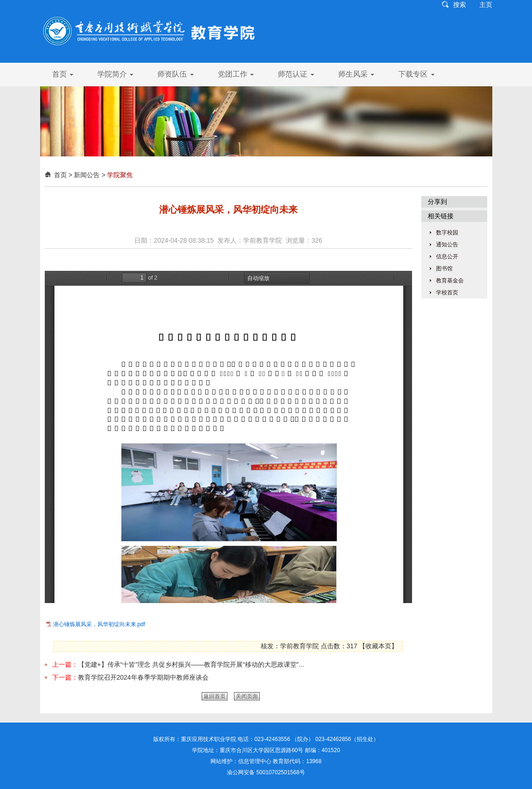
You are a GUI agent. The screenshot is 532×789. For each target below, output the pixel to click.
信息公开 (447, 257)
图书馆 (444, 269)
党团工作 (236, 74)
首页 (63, 74)
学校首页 (447, 293)
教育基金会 (450, 281)
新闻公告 (87, 175)
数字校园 (447, 233)
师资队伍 (175, 74)
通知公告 (447, 245)
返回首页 (215, 696)
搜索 (460, 5)
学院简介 (115, 74)
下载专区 (416, 74)
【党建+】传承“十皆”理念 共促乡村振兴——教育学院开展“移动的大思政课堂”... (191, 664)
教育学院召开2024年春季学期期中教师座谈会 (143, 677)
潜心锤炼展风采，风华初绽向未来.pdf (99, 624)
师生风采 (356, 74)
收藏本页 (378, 646)
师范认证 (296, 74)
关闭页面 (247, 696)
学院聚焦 (120, 175)
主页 (486, 5)
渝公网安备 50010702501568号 (266, 772)
